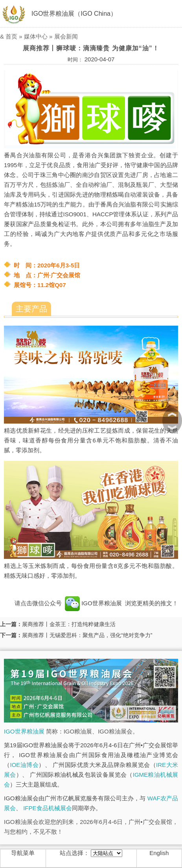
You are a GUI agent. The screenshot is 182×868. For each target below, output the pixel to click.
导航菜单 (23, 853)
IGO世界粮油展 (93, 603)
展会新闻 (66, 36)
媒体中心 (36, 36)
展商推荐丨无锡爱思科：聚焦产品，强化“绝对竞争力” (87, 635)
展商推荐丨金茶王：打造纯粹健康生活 (69, 624)
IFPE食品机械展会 (47, 808)
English (159, 853)
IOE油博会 (24, 765)
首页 (11, 36)
